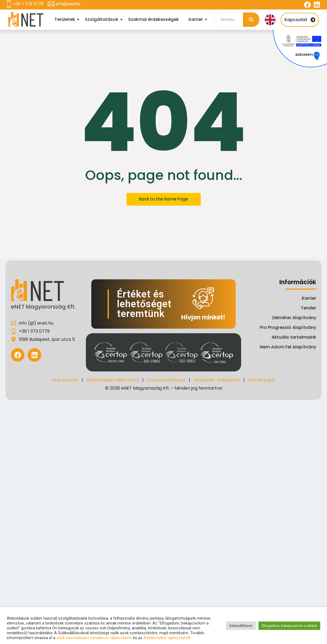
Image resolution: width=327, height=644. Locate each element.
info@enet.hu (68, 4)
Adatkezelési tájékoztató (113, 380)
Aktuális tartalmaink (294, 337)
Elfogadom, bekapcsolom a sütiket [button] (289, 626)
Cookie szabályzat (166, 380)
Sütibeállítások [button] (241, 626)
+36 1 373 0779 (28, 4)
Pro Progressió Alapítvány (288, 327)
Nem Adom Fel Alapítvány (288, 347)
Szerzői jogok (262, 380)
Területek (66, 19)
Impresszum (65, 380)
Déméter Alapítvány (294, 318)
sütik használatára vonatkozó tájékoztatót (94, 638)
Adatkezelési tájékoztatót (166, 638)
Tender (308, 308)
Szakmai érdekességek (153, 19)
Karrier (197, 19)
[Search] (228, 20)
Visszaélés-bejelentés (217, 380)
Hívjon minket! (203, 317)
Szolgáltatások (102, 19)
